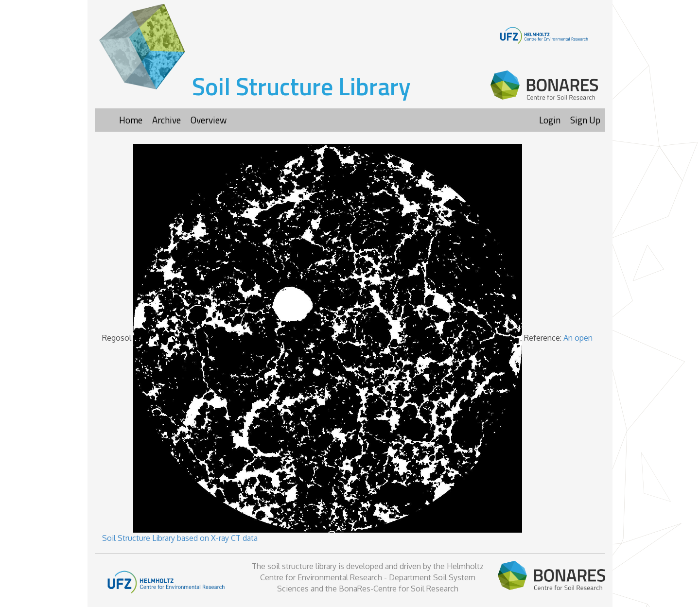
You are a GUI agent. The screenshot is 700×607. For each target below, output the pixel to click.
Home (131, 120)
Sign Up (585, 120)
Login (550, 120)
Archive (166, 120)
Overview (209, 120)
